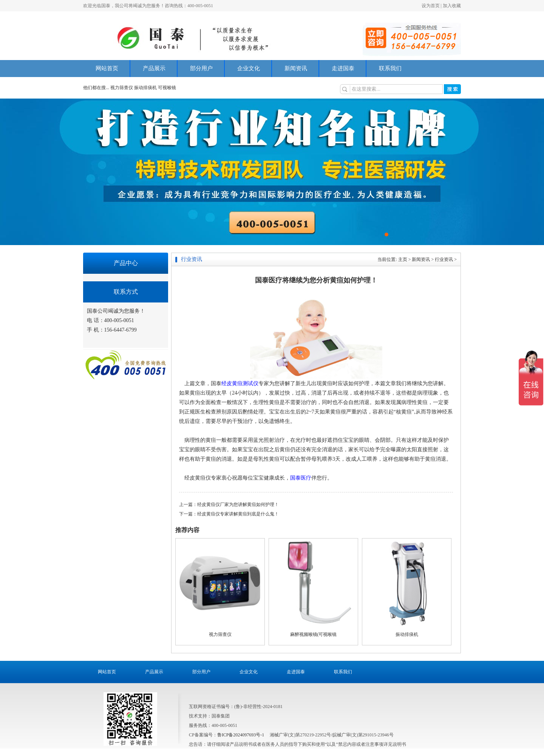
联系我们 (390, 68)
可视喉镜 (167, 88)
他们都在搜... (96, 88)
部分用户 (201, 68)
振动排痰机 (145, 88)
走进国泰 (343, 68)
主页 (403, 259)
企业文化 (249, 68)
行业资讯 (444, 259)
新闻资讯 (296, 68)
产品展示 (154, 68)
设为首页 (431, 6)
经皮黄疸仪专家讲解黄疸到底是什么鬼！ (238, 514)
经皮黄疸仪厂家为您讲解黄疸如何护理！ (238, 505)
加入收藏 (452, 6)
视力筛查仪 (122, 88)
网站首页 (107, 68)
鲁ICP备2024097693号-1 (241, 735)
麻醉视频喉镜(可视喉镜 (314, 634)
